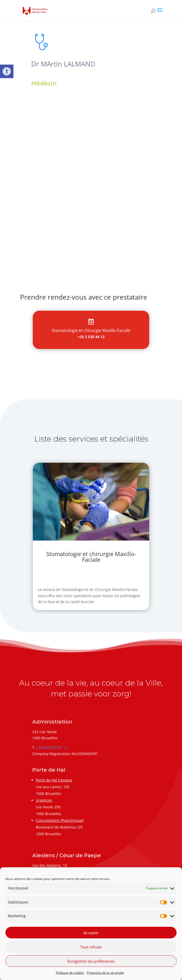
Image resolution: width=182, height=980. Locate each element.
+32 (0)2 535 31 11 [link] (52, 747)
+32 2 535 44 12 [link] (91, 337)
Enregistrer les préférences (91, 961)
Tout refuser (91, 947)
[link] (7, 71)
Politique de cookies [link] (70, 973)
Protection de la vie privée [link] (105, 973)
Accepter (91, 933)
